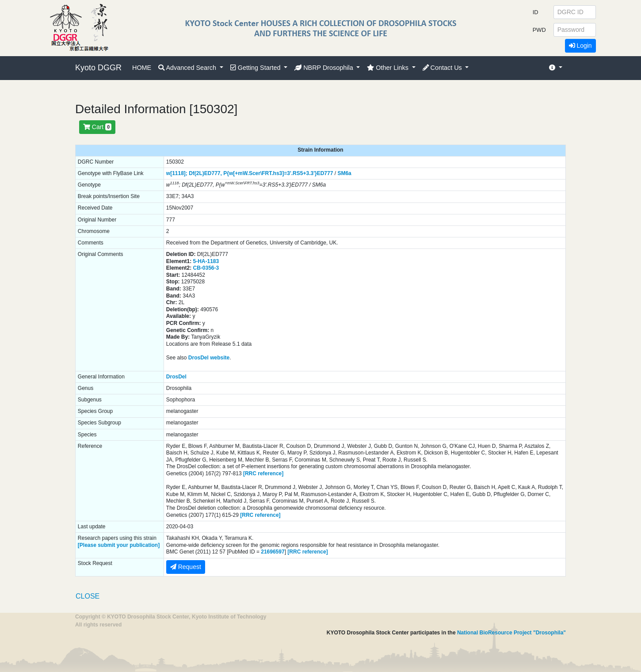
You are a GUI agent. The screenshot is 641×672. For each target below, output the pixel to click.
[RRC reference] (263, 473)
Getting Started (256, 68)
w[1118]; (177, 173)
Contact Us (443, 68)
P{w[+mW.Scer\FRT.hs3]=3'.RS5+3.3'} (270, 173)
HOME (142, 68)
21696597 (273, 552)
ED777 (325, 173)
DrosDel (176, 377)
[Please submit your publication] (119, 545)
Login (580, 46)
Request (186, 567)
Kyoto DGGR (98, 68)
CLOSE (88, 596)
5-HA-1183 (206, 261)
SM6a (344, 173)
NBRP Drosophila (325, 68)
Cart (97, 127)
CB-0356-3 (206, 268)
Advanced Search (188, 68)
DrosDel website (209, 358)
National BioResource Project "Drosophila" (511, 633)
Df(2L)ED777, (205, 173)
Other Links (389, 68)
